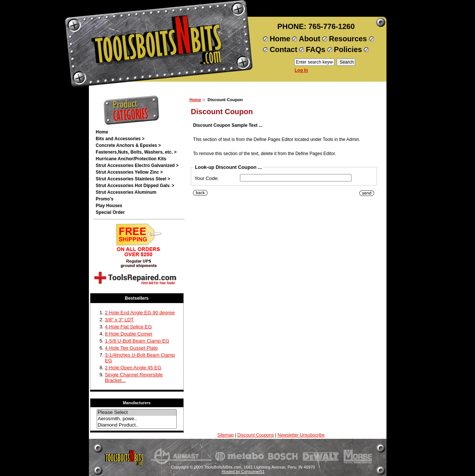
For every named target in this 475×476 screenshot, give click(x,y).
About (309, 39)
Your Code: (207, 178)
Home (280, 39)
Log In (301, 70)
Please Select (137, 413)
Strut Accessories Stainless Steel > (133, 179)
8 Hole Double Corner (129, 334)
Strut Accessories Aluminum (126, 192)
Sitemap (225, 435)
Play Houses (109, 206)
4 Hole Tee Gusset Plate (131, 348)
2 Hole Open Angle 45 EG (133, 368)
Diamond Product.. (137, 425)
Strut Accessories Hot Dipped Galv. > (135, 186)
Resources (348, 39)
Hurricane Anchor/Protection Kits (131, 159)
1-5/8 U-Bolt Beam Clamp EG (137, 341)
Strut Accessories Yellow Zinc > (129, 172)
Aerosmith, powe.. (137, 419)
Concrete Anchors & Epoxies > (128, 145)
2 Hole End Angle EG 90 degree (140, 313)
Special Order (110, 212)
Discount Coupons (256, 435)
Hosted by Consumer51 (243, 472)
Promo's (105, 199)
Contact (283, 49)
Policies (348, 49)
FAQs (315, 49)
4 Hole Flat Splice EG (128, 327)
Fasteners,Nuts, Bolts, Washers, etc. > (136, 152)
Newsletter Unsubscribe (301, 435)
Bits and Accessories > (120, 139)
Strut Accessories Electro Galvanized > (137, 165)
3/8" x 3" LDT (119, 320)
